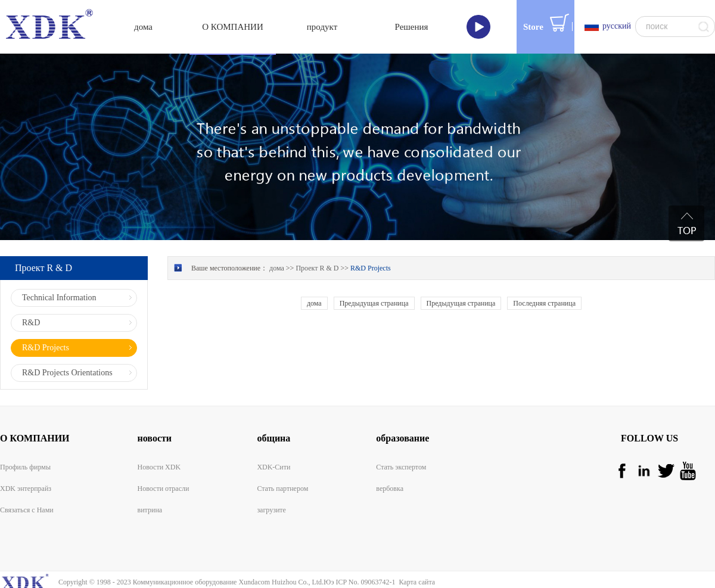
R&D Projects (371, 268)
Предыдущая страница (374, 303)
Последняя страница (544, 303)
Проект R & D (317, 268)
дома (143, 27)
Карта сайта (415, 582)
